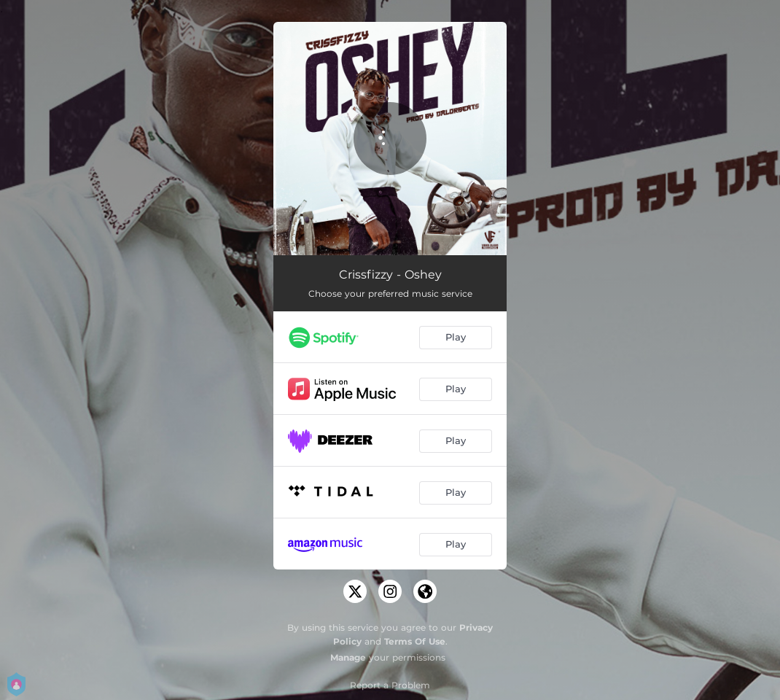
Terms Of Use (415, 641)
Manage (348, 657)
